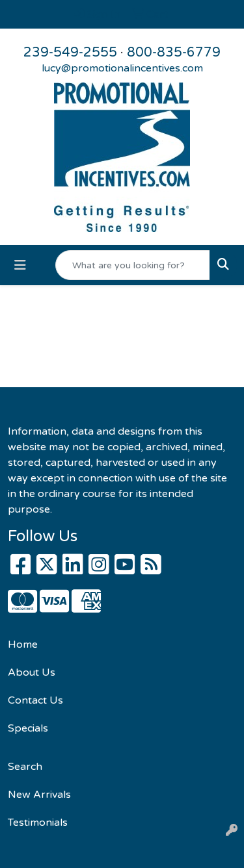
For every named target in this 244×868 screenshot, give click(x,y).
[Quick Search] (133, 265)
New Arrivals (39, 795)
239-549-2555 (70, 53)
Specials (28, 728)
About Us (32, 672)
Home (23, 645)
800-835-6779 (174, 53)
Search (25, 767)
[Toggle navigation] (20, 265)
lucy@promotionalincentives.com (122, 68)
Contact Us (35, 700)
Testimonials (38, 823)
